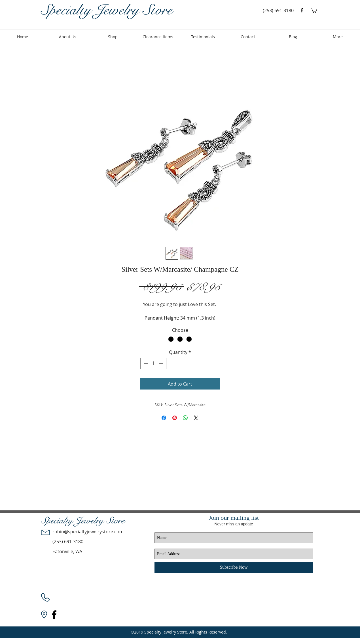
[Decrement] (145, 363)
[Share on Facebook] (164, 418)
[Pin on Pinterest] (175, 418)
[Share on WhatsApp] (185, 418)
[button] (314, 10)
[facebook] (302, 10)
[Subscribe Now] (234, 567)
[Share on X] (196, 418)
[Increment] (162, 363)
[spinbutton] (153, 363)
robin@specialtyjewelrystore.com (88, 532)
